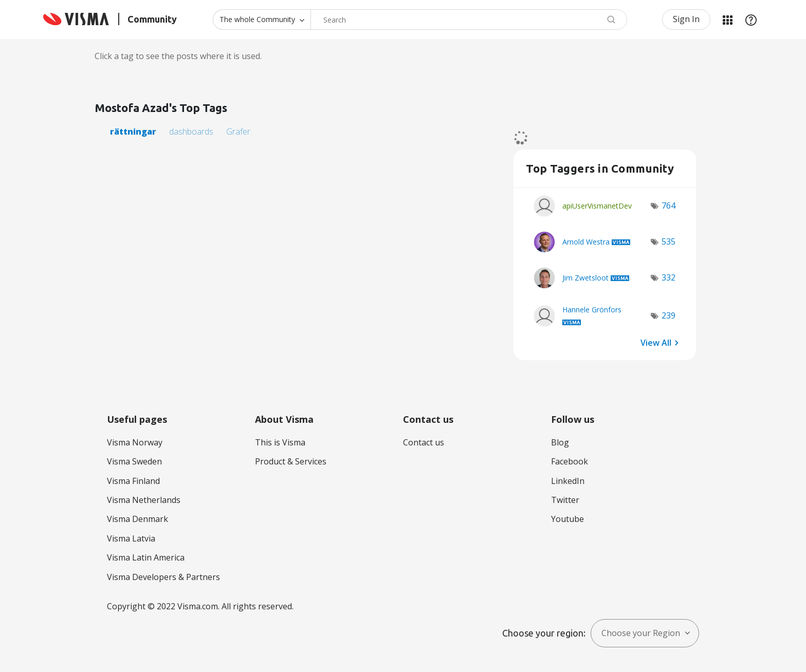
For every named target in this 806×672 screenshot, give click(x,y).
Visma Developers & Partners (163, 577)
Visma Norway (135, 442)
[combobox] (469, 20)
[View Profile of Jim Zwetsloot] (585, 278)
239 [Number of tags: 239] (668, 315)
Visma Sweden (134, 461)
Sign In (686, 19)
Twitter (565, 500)
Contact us (424, 442)
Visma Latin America (146, 557)
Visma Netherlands (144, 500)
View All (656, 343)
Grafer (238, 132)
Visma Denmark (138, 519)
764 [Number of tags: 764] (668, 206)
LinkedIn (568, 481)
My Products (727, 20)
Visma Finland (133, 481)
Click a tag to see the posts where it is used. (178, 56)
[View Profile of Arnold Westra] (586, 242)
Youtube (567, 519)
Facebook (570, 461)
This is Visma (280, 442)
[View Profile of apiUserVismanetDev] (597, 206)
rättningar (133, 132)
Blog (560, 442)
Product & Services (291, 461)
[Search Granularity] (262, 20)
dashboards (191, 132)
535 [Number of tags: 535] (668, 241)
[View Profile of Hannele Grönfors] (592, 310)
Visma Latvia (131, 538)
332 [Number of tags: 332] (668, 277)
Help (751, 20)
